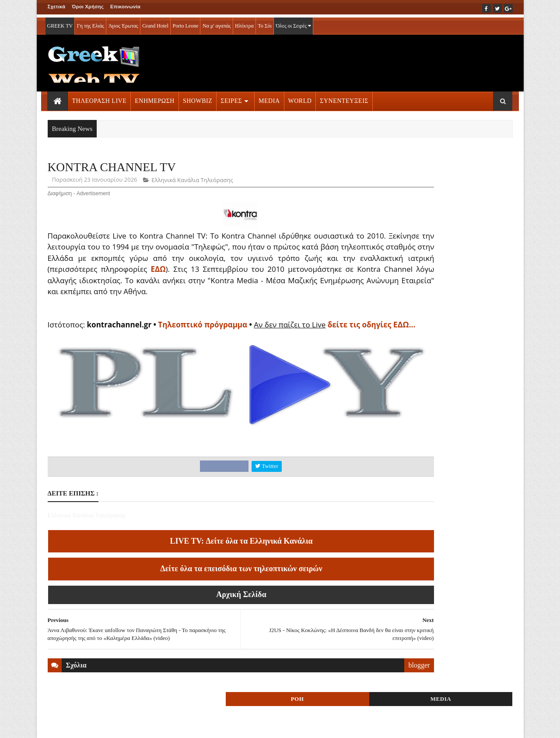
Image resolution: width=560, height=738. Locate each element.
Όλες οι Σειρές (293, 23)
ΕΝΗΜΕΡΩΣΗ (155, 98)
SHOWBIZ (198, 98)
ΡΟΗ (415, 170)
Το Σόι (265, 23)
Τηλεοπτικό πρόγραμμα (205, 338)
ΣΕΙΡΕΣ (231, 98)
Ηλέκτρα (244, 23)
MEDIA (269, 98)
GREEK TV (60, 23)
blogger (352, 698)
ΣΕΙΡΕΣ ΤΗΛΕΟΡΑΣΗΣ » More (441, 604)
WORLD (300, 98)
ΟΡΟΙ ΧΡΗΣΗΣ (89, 725)
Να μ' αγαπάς (217, 23)
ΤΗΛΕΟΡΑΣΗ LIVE (100, 98)
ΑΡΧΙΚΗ (58, 725)
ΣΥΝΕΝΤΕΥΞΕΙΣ (344, 98)
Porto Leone (185, 23)
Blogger (323, 725)
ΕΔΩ (328, 271)
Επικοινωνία (125, 7)
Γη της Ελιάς (91, 23)
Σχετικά (57, 7)
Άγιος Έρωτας (123, 23)
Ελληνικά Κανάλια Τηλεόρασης (192, 182)
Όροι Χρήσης (88, 7)
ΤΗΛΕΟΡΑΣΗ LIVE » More (435, 546)
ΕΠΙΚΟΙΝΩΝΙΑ (129, 725)
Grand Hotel (155, 23)
